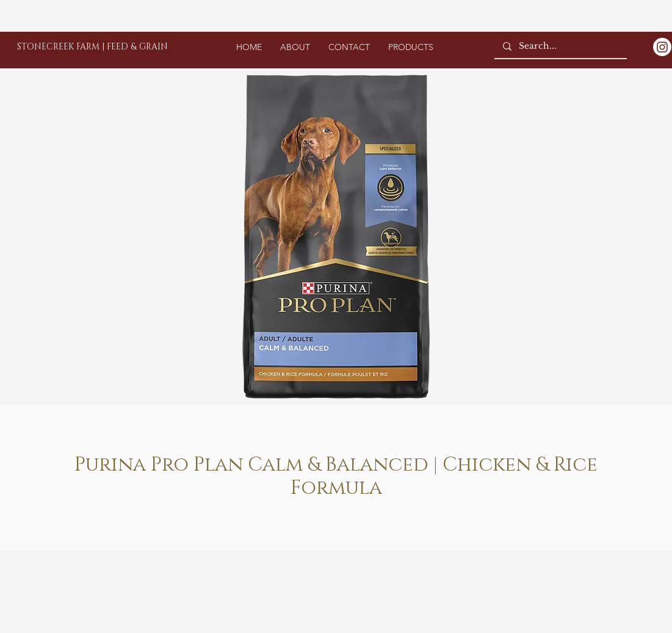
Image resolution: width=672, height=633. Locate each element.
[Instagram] (662, 47)
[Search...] (560, 46)
